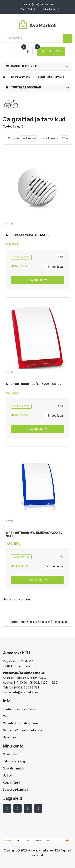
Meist (6, 716)
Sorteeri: (14, 138)
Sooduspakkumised (15, 790)
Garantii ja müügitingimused (21, 723)
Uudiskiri (8, 776)
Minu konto (10, 754)
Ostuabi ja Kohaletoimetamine (23, 730)
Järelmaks (10, 738)
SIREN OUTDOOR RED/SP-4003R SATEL (34, 384)
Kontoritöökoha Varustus (19, 709)
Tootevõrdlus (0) (14, 127)
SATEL (10, 224)
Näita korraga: (50, 138)
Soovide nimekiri (13, 769)
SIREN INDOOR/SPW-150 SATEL (28, 235)
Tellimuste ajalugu (15, 762)
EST (28, 9)
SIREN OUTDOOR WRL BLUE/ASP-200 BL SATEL (34, 535)
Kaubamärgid (11, 783)
